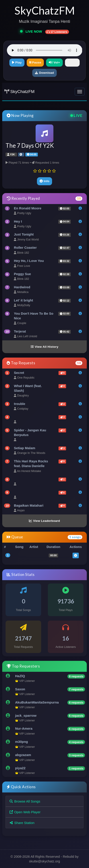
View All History (44, 347)
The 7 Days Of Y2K (30, 145)
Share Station (22, 823)
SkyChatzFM (19, 92)
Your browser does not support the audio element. (45, 50)
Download (44, 73)
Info (44, 181)
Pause (35, 62)
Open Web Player (25, 812)
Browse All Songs (25, 801)
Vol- (72, 62)
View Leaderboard (44, 521)
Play (17, 62)
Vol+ (54, 62)
